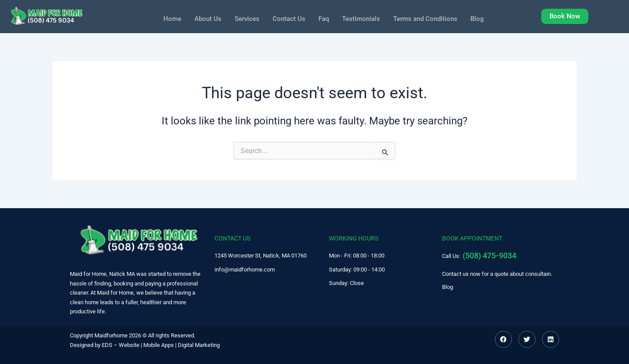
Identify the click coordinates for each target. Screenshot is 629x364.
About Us (202, 18)
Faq (323, 18)
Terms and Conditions (429, 18)
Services (243, 18)
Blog (484, 18)
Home (166, 18)
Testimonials (362, 18)
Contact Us (287, 18)
